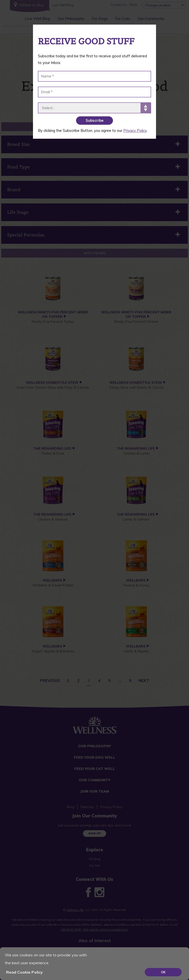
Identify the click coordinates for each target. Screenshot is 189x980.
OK (163, 972)
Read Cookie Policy (24, 972)
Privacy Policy (135, 130)
